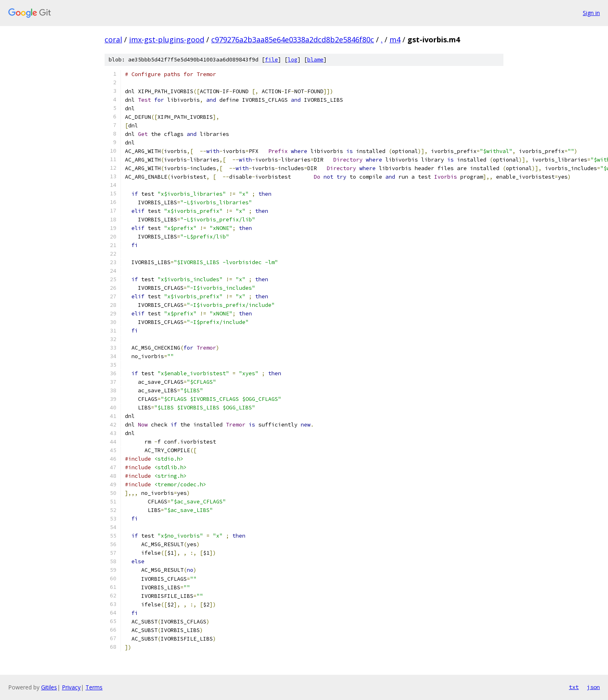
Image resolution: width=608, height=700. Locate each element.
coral (113, 39)
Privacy (71, 687)
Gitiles (49, 687)
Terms (94, 687)
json (593, 687)
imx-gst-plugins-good (167, 39)
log (293, 60)
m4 (395, 39)
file (271, 60)
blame (315, 60)
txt (574, 687)
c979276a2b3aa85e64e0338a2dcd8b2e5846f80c (293, 39)
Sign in (591, 13)
